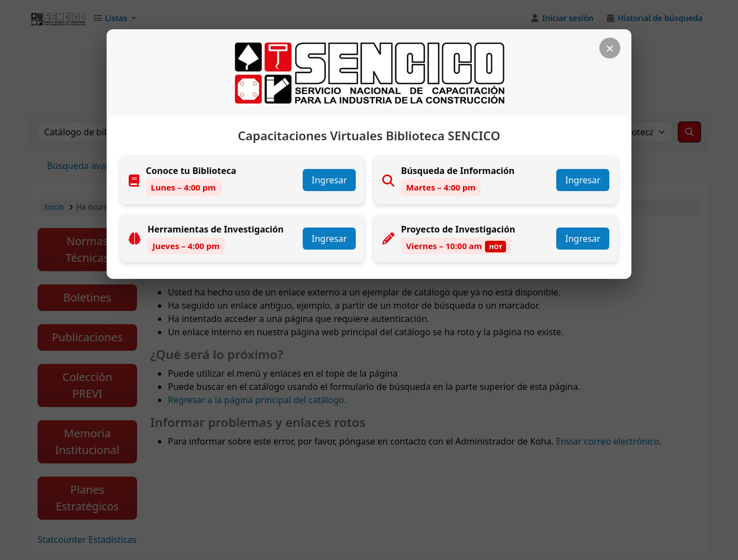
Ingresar (329, 180)
